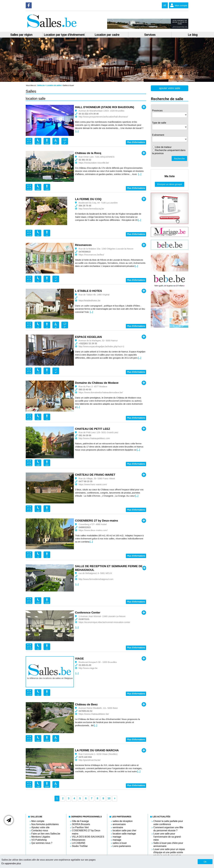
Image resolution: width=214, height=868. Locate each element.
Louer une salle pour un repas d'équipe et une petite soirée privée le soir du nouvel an (169, 852)
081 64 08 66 (85, 435)
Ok (205, 862)
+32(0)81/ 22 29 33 (88, 343)
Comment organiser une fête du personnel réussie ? (168, 829)
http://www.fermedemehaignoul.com (96, 579)
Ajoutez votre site (40, 827)
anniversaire (119, 824)
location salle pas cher (124, 831)
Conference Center (88, 613)
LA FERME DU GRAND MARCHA (97, 750)
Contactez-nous (40, 831)
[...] (77, 131)
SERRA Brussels (81, 824)
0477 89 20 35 (85, 481)
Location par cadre (107, 35)
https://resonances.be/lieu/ (91, 255)
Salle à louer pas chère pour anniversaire (168, 845)
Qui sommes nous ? (42, 843)
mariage (117, 837)
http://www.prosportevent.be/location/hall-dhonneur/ (103, 117)
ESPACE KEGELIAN (88, 337)
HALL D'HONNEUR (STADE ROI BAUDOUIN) (105, 107)
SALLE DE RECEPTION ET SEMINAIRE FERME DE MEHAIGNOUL (109, 568)
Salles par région (21, 35)
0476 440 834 (85, 757)
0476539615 (85, 252)
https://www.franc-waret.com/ (93, 484)
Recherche (179, 159)
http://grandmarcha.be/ (90, 760)
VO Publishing (39, 840)
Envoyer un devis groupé (170, 184)
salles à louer (120, 843)
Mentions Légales (41, 837)
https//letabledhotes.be (89, 301)
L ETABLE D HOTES (88, 291)
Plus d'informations (136, 142)
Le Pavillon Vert (80, 827)
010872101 (84, 619)
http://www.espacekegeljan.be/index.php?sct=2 (101, 346)
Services (150, 35)
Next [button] (71, 121)
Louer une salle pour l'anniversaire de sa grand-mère (167, 837)
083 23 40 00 (85, 390)
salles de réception (123, 821)
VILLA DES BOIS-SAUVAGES (88, 837)
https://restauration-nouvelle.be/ (94, 163)
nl (165, 5)
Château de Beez (86, 704)
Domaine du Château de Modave (97, 383)
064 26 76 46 (85, 206)
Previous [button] (28, 121)
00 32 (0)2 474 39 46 (89, 114)
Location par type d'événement (64, 35)
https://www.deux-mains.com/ (93, 530)
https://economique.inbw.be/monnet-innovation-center (104, 622)
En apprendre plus (11, 863)
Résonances (83, 245)
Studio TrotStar (80, 846)
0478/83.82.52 (85, 711)
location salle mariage (124, 834)
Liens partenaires (122, 846)
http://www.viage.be (88, 668)
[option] (50, 120)
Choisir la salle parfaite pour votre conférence (168, 823)
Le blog (193, 35)
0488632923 (85, 527)
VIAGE (79, 659)
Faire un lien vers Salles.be (46, 834)
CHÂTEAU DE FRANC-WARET (95, 475)
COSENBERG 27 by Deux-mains (97, 521)
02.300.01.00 (85, 665)
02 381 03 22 (85, 160)
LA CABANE (79, 843)
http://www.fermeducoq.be (91, 209)
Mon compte (178, 5)
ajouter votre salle (170, 88)
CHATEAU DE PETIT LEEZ (93, 429)
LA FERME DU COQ (88, 199)
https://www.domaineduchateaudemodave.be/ (101, 392)
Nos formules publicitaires (45, 824)
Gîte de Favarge (80, 821)
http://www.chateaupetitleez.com (94, 438)
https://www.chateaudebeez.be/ (94, 714)
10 (109, 798)
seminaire (118, 827)
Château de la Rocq (88, 153)
